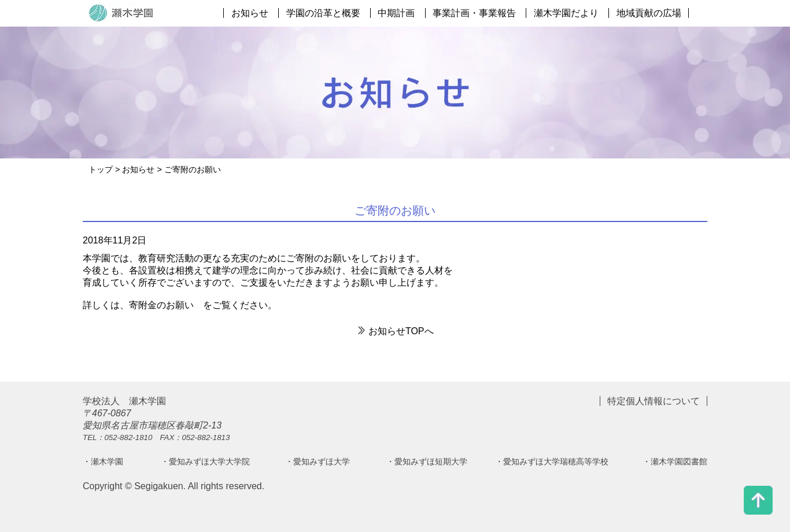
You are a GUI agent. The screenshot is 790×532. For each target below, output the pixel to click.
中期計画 (396, 13)
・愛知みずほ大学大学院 (205, 461)
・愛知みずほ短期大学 (427, 461)
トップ (101, 169)
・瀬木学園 (103, 461)
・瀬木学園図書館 (675, 461)
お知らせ (250, 13)
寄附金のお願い (161, 305)
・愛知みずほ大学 (318, 461)
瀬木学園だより (566, 13)
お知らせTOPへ (395, 331)
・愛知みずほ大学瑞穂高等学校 (552, 461)
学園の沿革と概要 (323, 13)
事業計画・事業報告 (474, 13)
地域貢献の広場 (649, 13)
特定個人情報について (654, 401)
